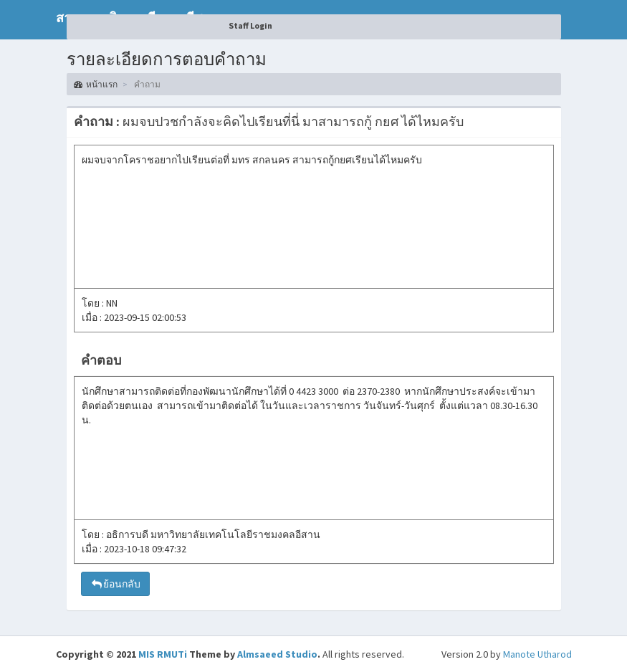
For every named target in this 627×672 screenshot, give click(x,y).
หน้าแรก (96, 84)
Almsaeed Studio (277, 654)
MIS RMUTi (163, 654)
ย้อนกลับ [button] (115, 584)
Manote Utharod (537, 654)
